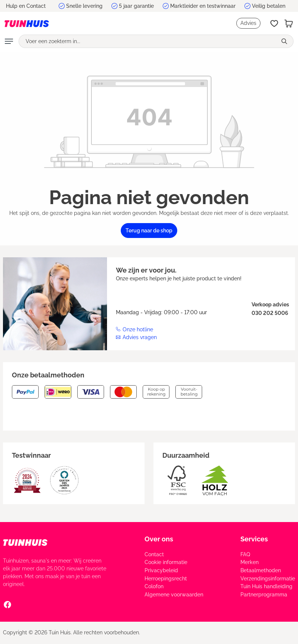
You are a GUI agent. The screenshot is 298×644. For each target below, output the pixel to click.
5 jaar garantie (136, 6)
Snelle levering (84, 6)
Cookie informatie (166, 562)
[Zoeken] (285, 41)
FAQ (245, 554)
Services (254, 539)
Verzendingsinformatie (268, 579)
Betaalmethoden (261, 570)
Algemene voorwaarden (174, 595)
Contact (154, 554)
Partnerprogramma (264, 595)
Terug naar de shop (149, 231)
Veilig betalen (269, 6)
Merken (250, 562)
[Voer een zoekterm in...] (148, 41)
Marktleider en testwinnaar (203, 6)
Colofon (154, 586)
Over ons (159, 539)
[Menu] (9, 41)
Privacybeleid (161, 570)
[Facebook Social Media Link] (7, 604)
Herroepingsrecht (166, 579)
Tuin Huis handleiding (266, 586)
